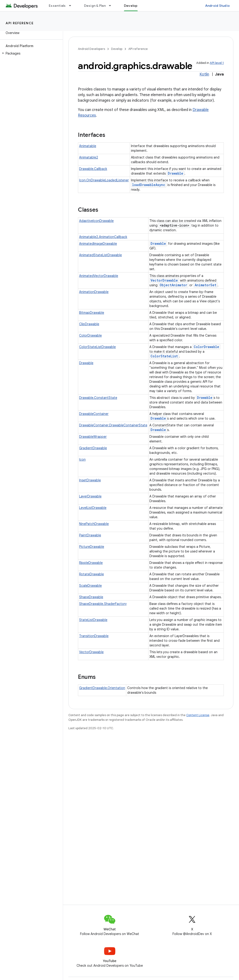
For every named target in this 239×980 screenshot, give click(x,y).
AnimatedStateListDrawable (100, 255)
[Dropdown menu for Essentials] (72, 6)
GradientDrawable (93, 448)
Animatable (88, 146)
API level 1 (217, 63)
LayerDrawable (90, 496)
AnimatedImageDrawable (98, 244)
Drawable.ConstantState (98, 398)
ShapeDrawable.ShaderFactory (103, 604)
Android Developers (91, 49)
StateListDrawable (93, 620)
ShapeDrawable (91, 597)
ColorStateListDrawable (97, 347)
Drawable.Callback (93, 169)
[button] (30, 53)
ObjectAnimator (173, 285)
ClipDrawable (89, 324)
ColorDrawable (90, 335)
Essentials (57, 6)
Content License (198, 715)
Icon (82, 459)
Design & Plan (95, 6)
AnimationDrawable (94, 292)
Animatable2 (89, 157)
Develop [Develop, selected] (131, 6)
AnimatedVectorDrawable (99, 276)
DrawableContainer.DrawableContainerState (113, 425)
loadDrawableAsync (149, 185)
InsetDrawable (90, 480)
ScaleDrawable (90, 586)
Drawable (176, 173)
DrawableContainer (94, 414)
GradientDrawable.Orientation (102, 688)
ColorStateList (164, 356)
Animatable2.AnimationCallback (103, 237)
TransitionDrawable (94, 636)
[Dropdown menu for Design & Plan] (112, 6)
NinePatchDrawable (94, 524)
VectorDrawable (164, 280)
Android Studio (218, 6)
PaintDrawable (90, 535)
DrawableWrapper (93, 437)
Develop (117, 49)
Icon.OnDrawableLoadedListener (104, 180)
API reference (20, 23)
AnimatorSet (206, 285)
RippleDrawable (91, 563)
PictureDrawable (92, 547)
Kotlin (204, 74)
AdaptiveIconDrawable (96, 221)
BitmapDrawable (92, 313)
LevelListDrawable (93, 508)
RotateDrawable (91, 574)
